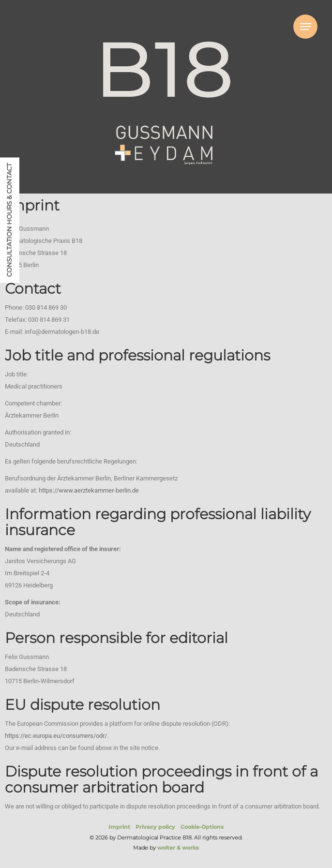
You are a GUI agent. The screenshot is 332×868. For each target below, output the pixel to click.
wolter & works (178, 848)
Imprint (119, 827)
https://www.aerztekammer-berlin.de (89, 490)
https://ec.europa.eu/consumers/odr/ (56, 736)
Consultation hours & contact (9, 220)
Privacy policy (155, 827)
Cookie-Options (202, 827)
